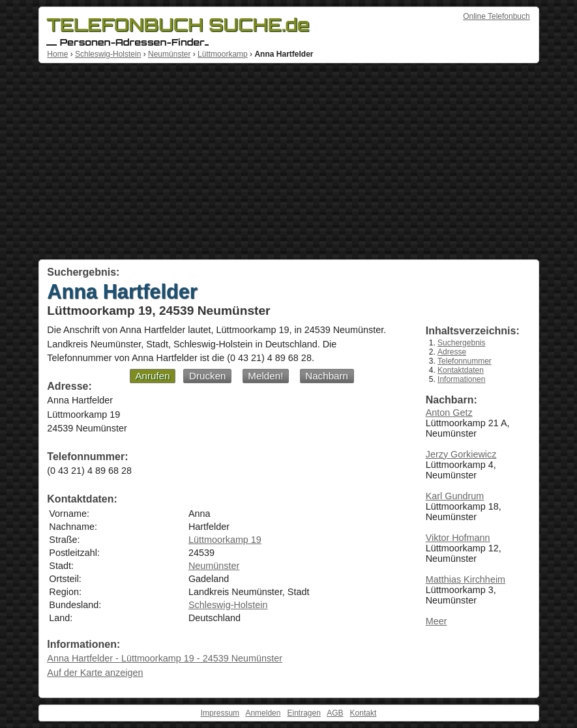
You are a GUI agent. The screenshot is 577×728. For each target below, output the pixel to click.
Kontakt (363, 713)
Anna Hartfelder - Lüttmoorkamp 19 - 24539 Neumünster (165, 658)
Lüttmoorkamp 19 (225, 540)
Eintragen (303, 713)
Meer (436, 621)
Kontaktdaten (461, 370)
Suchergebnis (461, 343)
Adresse (452, 352)
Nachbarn (327, 376)
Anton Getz (449, 413)
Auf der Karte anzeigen (95, 673)
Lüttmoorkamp (223, 54)
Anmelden (263, 713)
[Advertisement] (289, 162)
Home (57, 54)
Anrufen (152, 376)
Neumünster (169, 54)
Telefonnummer (465, 361)
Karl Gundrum (455, 496)
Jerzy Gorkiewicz (461, 454)
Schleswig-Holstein (108, 54)
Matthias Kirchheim (466, 579)
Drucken (208, 376)
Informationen (461, 379)
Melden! (265, 376)
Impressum (220, 713)
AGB (335, 713)
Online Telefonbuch (496, 16)
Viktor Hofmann (458, 538)
